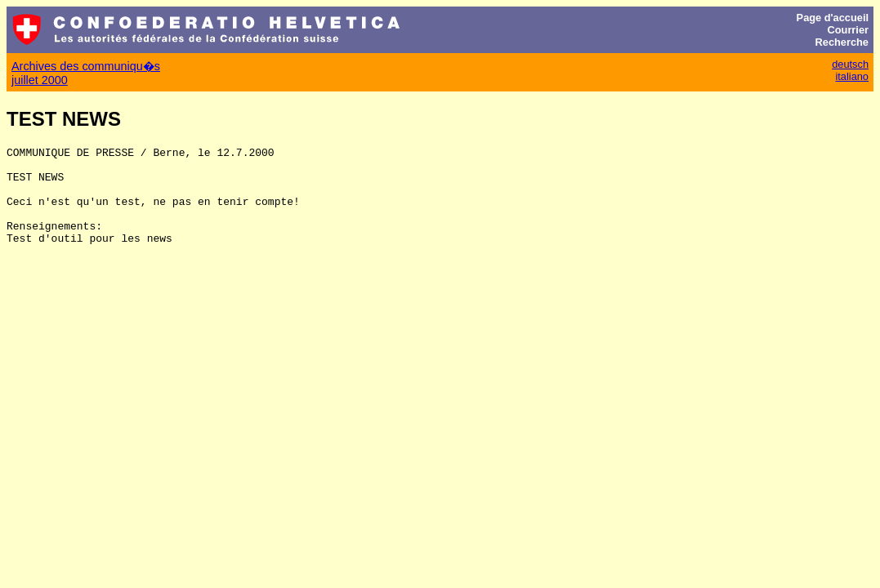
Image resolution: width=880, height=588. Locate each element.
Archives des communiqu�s (86, 66)
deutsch (850, 64)
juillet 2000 (40, 80)
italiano (852, 76)
